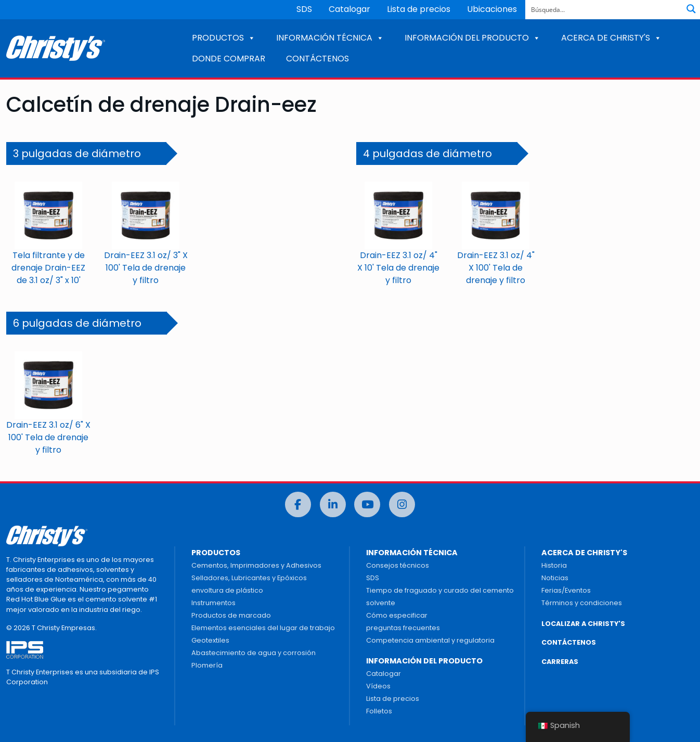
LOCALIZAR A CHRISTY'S (583, 624)
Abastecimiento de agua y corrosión (254, 653)
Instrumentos (213, 603)
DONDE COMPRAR (229, 59)
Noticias (555, 578)
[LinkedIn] (333, 504)
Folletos (379, 711)
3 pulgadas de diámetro (77, 153)
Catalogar (349, 9)
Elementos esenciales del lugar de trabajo (263, 628)
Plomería (207, 665)
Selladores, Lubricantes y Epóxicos (249, 578)
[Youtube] (367, 504)
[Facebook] (298, 504)
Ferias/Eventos (566, 590)
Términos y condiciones (582, 603)
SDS (304, 9)
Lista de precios (419, 9)
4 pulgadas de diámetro (427, 153)
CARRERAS (560, 662)
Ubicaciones (492, 9)
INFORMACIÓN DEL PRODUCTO (472, 38)
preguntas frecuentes (403, 628)
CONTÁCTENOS (317, 59)
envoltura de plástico (227, 590)
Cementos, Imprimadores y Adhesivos (256, 565)
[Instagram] (402, 504)
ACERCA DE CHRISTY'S (611, 38)
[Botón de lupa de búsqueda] (691, 9)
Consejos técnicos (398, 565)
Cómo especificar (397, 615)
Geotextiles (210, 640)
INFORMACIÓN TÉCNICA (330, 38)
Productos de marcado (231, 615)
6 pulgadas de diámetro (77, 323)
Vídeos (378, 686)
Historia (554, 565)
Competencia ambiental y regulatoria (430, 640)
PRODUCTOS (224, 38)
